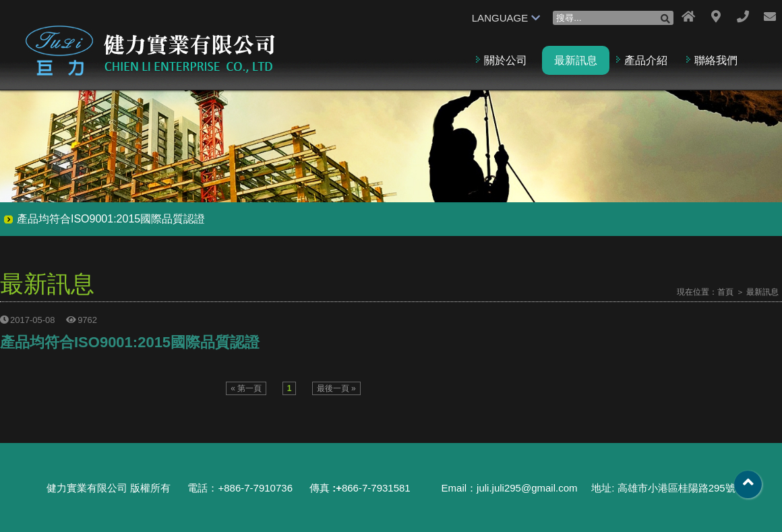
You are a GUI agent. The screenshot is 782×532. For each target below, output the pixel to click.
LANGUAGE (506, 18)
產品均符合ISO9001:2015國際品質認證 (111, 219)
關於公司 (506, 60)
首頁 (725, 292)
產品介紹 (646, 60)
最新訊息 (576, 60)
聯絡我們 (716, 60)
